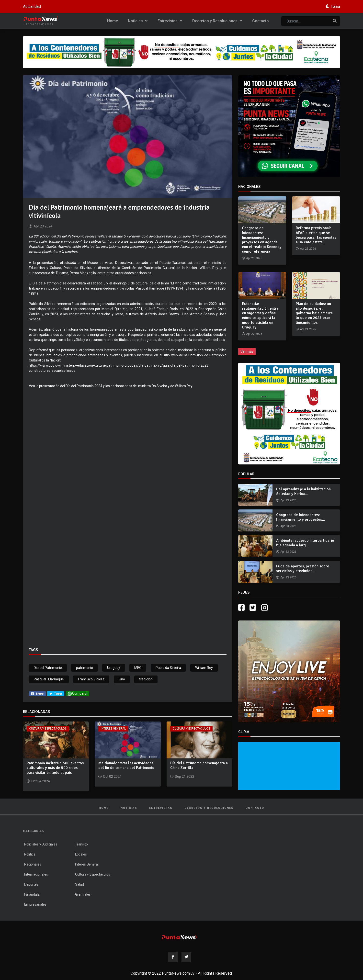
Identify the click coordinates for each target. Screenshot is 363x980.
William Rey (204, 668)
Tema (335, 6)
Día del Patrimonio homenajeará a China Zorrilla (199, 765)
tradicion (146, 679)
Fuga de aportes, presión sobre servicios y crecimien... (303, 569)
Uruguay (114, 668)
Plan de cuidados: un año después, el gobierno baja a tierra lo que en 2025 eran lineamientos (314, 313)
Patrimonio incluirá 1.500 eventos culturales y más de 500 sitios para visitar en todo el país (55, 768)
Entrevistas (170, 21)
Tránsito (81, 844)
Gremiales (83, 894)
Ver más (247, 351)
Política (30, 854)
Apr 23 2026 (288, 500)
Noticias (138, 21)
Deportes (31, 884)
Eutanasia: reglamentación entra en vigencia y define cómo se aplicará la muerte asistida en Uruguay (260, 315)
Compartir (78, 693)
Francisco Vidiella (91, 679)
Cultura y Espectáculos (48, 729)
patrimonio (85, 668)
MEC (138, 668)
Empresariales (35, 904)
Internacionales (36, 874)
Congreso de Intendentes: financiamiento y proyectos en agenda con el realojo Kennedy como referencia (262, 240)
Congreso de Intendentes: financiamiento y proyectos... (301, 517)
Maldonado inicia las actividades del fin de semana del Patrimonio (126, 765)
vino (122, 679)
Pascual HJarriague (49, 679)
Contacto (261, 21)
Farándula (32, 894)
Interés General (113, 729)
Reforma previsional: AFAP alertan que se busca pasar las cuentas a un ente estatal (316, 235)
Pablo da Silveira (168, 668)
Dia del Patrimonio (48, 668)
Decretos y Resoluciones (217, 21)
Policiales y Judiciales (41, 844)
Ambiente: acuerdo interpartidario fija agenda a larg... (305, 543)
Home (113, 21)
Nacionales (33, 864)
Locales (81, 854)
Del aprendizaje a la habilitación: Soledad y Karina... (304, 491)
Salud (79, 884)
